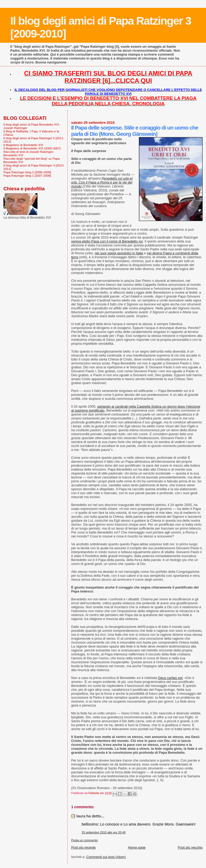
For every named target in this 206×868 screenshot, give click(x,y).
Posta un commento (84, 840)
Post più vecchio (190, 847)
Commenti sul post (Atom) (106, 857)
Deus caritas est (170, 678)
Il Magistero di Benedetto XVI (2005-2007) (32, 148)
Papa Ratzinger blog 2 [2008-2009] (27, 172)
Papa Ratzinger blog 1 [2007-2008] (27, 176)
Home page (137, 847)
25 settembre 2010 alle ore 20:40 (104, 832)
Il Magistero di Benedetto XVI (23, 145)
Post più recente (83, 847)
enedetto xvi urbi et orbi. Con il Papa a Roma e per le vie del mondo (102, 182)
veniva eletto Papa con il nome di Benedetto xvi (107, 241)
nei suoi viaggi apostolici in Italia (119, 253)
